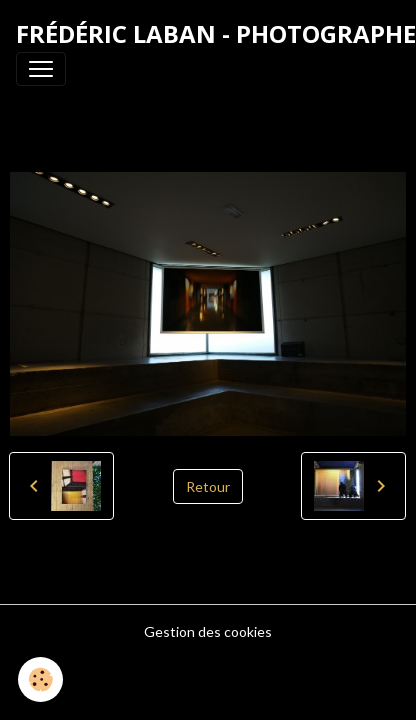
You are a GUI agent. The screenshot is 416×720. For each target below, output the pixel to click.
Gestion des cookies (208, 631)
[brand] (216, 34)
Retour (208, 486)
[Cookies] (40, 679)
